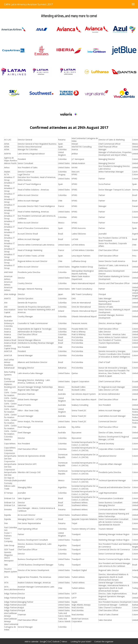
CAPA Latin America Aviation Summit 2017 (28, 4)
